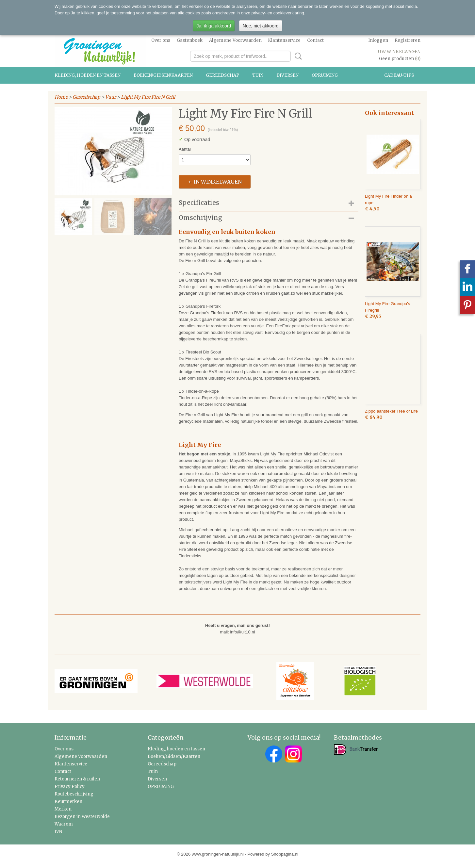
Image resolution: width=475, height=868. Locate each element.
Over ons (161, 40)
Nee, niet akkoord (261, 26)
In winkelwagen (218, 182)
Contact (315, 40)
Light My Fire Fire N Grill (148, 97)
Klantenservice (284, 40)
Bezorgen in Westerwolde (82, 817)
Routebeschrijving (74, 794)
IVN (58, 832)
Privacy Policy (70, 786)
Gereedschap (222, 75)
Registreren (408, 40)
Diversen (287, 75)
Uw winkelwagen (399, 52)
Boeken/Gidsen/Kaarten (163, 75)
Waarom (64, 824)
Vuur (111, 97)
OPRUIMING (325, 75)
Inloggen (378, 40)
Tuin (258, 75)
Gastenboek (190, 40)
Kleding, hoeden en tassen (88, 75)
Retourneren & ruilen (77, 779)
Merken (63, 809)
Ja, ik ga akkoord (214, 26)
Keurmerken (68, 802)
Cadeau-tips (399, 75)
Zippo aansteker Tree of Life (391, 411)
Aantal (185, 149)
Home (61, 97)
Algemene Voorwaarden (235, 40)
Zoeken (297, 56)
